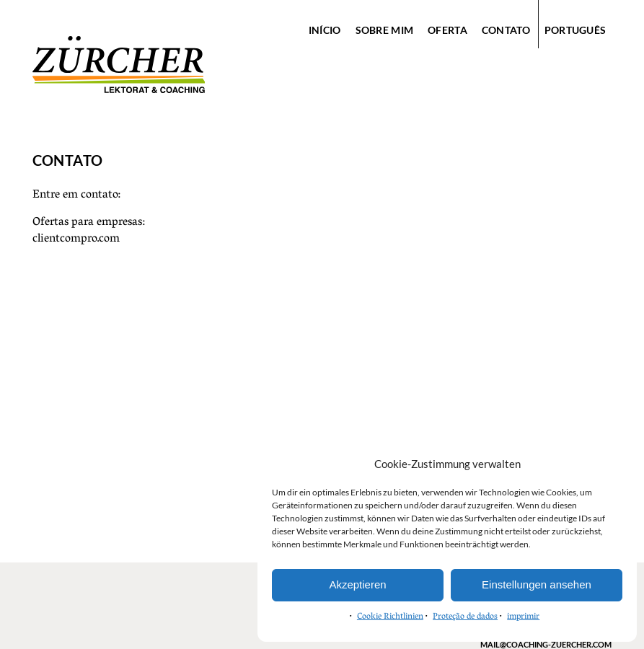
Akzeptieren (357, 584)
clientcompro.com (76, 239)
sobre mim (385, 30)
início (325, 30)
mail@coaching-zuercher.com (546, 644)
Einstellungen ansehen (537, 584)
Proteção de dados (465, 617)
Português (575, 30)
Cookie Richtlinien (390, 617)
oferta (447, 30)
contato (506, 30)
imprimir (523, 617)
